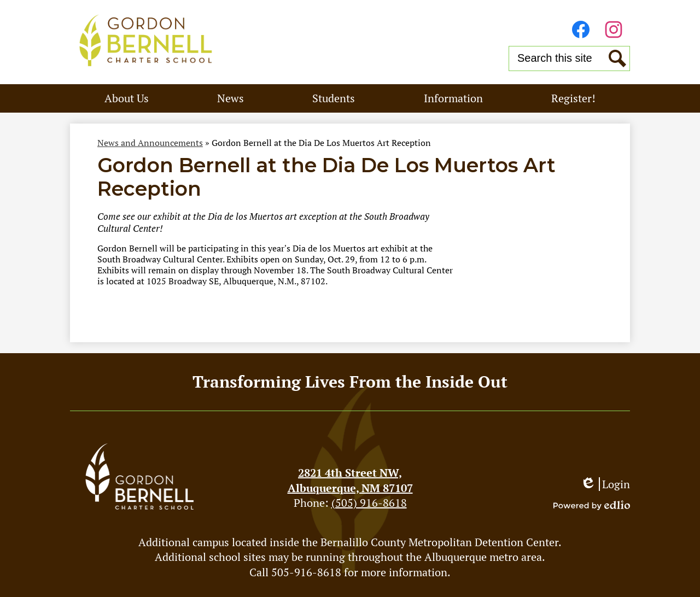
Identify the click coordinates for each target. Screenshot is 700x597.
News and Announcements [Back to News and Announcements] (150, 143)
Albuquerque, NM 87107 (350, 480)
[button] (127, 98)
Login (605, 484)
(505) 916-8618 (369, 503)
